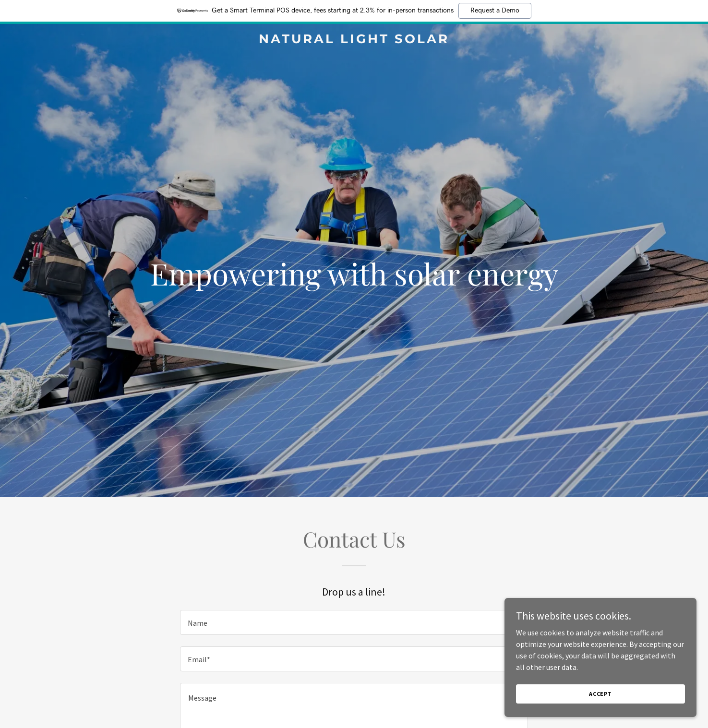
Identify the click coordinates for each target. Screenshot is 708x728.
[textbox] (354, 622)
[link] (354, 40)
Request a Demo (495, 11)
